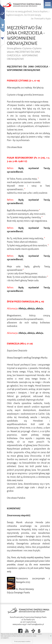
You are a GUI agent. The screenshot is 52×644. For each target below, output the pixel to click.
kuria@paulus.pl (38, 624)
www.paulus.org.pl (20, 624)
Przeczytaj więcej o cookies (22, 641)
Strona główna (14, 48)
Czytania (27, 48)
